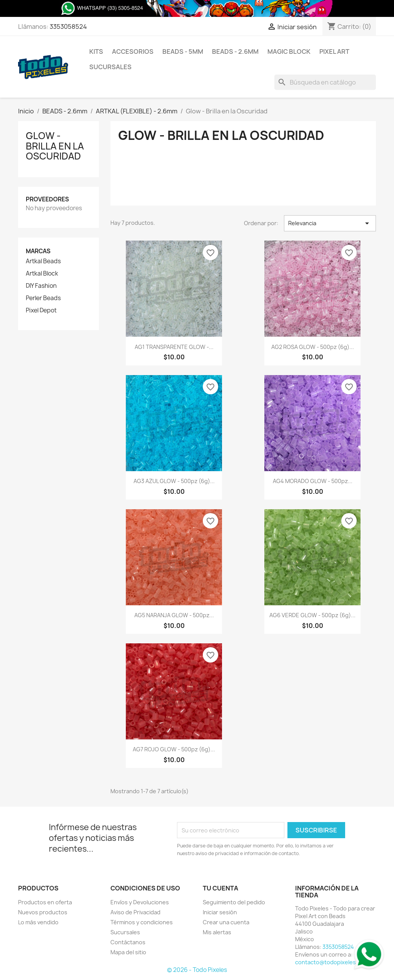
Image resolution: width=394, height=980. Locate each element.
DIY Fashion (41, 286)
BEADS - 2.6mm (235, 51)
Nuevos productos (43, 912)
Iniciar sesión (220, 912)
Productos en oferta (45, 902)
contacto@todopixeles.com (332, 962)
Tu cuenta (220, 888)
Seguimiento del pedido (234, 902)
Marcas (38, 251)
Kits (96, 51)
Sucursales (110, 67)
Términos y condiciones (142, 922)
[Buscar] (325, 82)
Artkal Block (42, 274)
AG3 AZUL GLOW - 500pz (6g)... (174, 481)
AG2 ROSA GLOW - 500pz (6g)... (313, 347)
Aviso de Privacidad (135, 912)
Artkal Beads (43, 261)
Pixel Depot (41, 311)
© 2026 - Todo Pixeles (197, 970)
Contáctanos (128, 942)
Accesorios (133, 51)
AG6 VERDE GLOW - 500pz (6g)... (312, 615)
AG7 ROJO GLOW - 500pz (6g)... (174, 749)
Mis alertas (217, 932)
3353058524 (68, 27)
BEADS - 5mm (183, 51)
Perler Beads (43, 298)
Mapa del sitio (128, 952)
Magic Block (289, 51)
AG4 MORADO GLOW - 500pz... (313, 481)
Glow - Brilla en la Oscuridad (55, 146)
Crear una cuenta (226, 922)
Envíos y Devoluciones (140, 902)
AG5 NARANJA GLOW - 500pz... (174, 615)
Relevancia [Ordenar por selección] (330, 223)
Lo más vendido (38, 922)
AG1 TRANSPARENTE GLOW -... (174, 347)
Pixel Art (334, 51)
